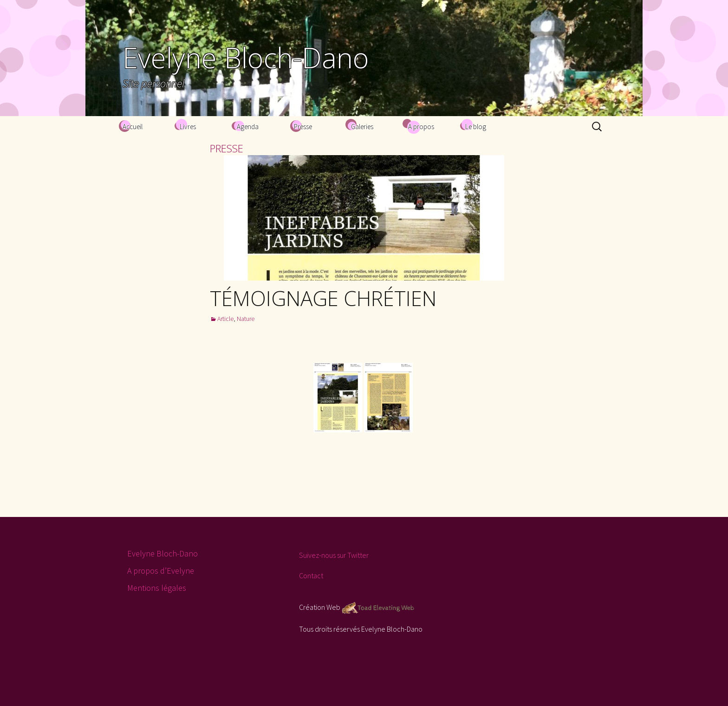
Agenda (248, 127)
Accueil (133, 127)
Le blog (476, 127)
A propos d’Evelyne (161, 571)
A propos (421, 127)
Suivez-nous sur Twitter (334, 555)
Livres (188, 127)
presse (227, 148)
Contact (311, 575)
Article (225, 319)
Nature (246, 319)
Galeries (362, 127)
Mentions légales (157, 588)
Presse (303, 127)
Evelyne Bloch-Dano (162, 553)
